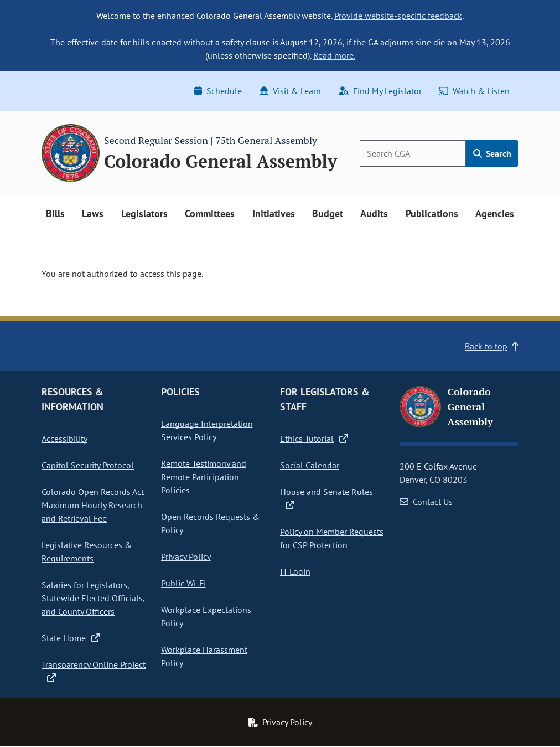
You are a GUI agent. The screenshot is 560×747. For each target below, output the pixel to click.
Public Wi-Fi (183, 583)
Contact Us (426, 502)
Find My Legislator (380, 91)
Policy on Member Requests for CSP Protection (332, 538)
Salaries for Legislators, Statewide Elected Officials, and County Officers (93, 598)
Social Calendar (310, 465)
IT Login (295, 571)
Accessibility (64, 439)
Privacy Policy (186, 557)
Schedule (218, 91)
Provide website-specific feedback (398, 16)
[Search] (413, 153)
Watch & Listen (475, 91)
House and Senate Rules (326, 498)
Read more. (334, 55)
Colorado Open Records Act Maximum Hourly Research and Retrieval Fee (93, 505)
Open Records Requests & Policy (210, 523)
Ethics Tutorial (314, 439)
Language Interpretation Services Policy (207, 430)
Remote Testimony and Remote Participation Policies (204, 477)
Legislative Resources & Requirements (87, 552)
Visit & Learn (290, 91)
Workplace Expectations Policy (206, 616)
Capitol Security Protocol (88, 465)
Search (492, 153)
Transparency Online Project (94, 671)
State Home (71, 638)
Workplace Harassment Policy (204, 656)
